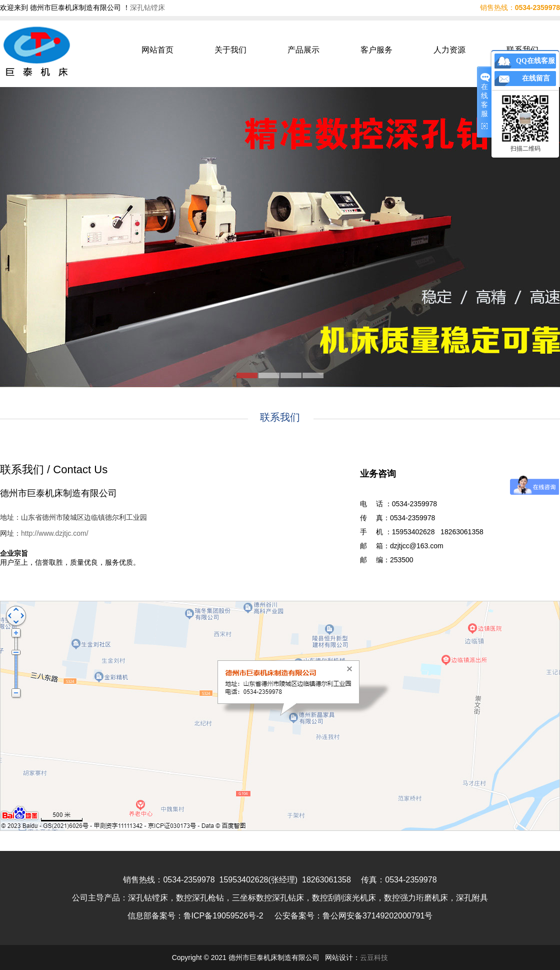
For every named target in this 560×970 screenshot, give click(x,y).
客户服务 (376, 50)
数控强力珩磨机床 (416, 898)
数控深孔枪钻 (200, 898)
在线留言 (536, 78)
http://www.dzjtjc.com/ (55, 533)
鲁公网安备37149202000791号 (378, 916)
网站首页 (157, 50)
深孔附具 (472, 898)
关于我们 (230, 50)
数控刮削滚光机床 (344, 898)
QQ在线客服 (535, 61)
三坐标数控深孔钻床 (268, 898)
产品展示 (303, 50)
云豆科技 (374, 957)
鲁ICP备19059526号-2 (223, 916)
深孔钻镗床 (147, 8)
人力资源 (449, 50)
